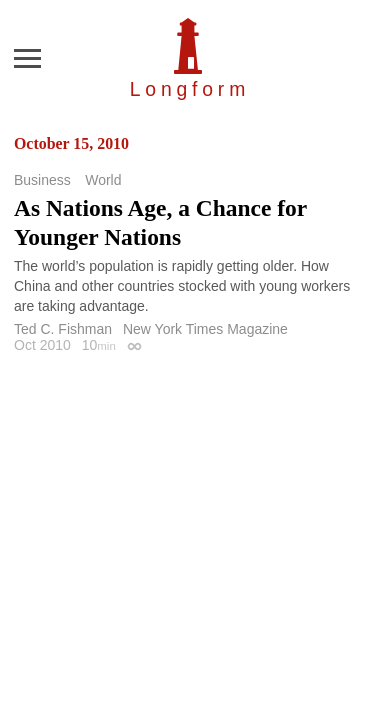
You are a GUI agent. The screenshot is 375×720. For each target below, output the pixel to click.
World (103, 180)
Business (42, 180)
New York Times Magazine (205, 329)
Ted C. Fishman (63, 329)
